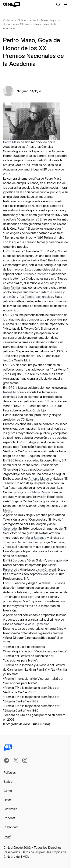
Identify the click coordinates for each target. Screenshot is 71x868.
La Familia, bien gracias (36, 297)
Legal (7, 836)
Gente (8, 791)
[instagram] (25, 760)
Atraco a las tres (35, 274)
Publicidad (11, 827)
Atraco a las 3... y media (31, 624)
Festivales (10, 809)
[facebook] (7, 760)
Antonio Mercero (40, 479)
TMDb (25, 857)
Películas (10, 773)
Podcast (9, 818)
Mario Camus (41, 492)
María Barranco (36, 538)
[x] (16, 760)
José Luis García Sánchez (21, 542)
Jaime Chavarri (46, 569)
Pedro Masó (11, 142)
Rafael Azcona (13, 392)
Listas (8, 800)
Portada (8, 20)
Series (8, 782)
